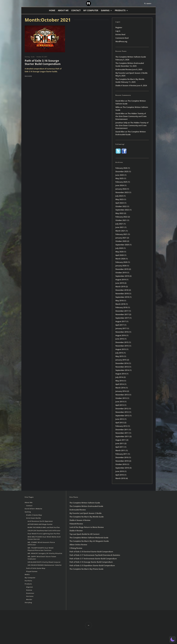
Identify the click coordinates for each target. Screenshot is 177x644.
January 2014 (121, 391)
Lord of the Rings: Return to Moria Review (87, 527)
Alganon (30, 587)
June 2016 (120, 339)
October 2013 (121, 398)
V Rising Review (76, 548)
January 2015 (121, 360)
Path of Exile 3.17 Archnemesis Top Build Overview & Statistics (95, 555)
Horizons (30, 596)
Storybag (28, 602)
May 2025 (119, 178)
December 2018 (122, 290)
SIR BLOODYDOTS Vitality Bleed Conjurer (44, 562)
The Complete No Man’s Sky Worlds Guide (87, 517)
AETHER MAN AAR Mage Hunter (40, 524)
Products (120, 10)
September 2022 (122, 210)
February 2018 (121, 307)
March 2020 (120, 259)
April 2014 (120, 384)
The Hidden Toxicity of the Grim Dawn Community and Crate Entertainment (131, 116)
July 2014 (119, 377)
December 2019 (122, 269)
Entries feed (120, 34)
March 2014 (120, 388)
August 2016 (121, 335)
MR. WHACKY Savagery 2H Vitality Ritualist (45, 553)
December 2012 (122, 409)
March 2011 (120, 450)
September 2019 (122, 276)
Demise (29, 590)
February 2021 (121, 234)
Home (52, 10)
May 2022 (119, 213)
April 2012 (120, 423)
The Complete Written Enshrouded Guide (86, 506)
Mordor (29, 599)
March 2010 (120, 478)
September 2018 (122, 297)
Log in (118, 31)
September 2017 (122, 318)
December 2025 (122, 171)
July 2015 (119, 353)
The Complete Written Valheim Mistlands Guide (89, 538)
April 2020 (120, 255)
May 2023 (119, 199)
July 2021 (119, 224)
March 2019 (120, 286)
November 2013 (122, 395)
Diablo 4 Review (76, 531)
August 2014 (121, 374)
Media (27, 574)
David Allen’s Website (33, 509)
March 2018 (120, 304)
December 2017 (122, 311)
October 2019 (121, 273)
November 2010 (122, 461)
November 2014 (122, 367)
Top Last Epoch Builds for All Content (84, 534)
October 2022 (121, 206)
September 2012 (122, 416)
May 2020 (119, 252)
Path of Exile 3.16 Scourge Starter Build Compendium (43, 62)
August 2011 (121, 440)
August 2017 (121, 321)
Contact (76, 10)
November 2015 (122, 346)
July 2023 (119, 196)
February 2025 (121, 182)
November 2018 (122, 293)
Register (119, 27)
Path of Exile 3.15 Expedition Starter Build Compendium (92, 565)
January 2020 (121, 266)
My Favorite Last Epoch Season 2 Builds (131, 73)
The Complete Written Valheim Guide (131, 57)
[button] (172, 639)
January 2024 (121, 189)
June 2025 (120, 175)
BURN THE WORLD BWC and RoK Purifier (44, 527)
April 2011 (120, 447)
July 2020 (119, 248)
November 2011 (122, 433)
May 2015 (119, 356)
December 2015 (122, 342)
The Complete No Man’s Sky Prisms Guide (86, 569)
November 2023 (122, 192)
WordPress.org (121, 41)
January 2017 (121, 328)
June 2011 (120, 443)
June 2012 (120, 419)
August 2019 (121, 279)
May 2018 (119, 300)
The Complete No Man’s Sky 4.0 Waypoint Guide (89, 541)
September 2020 (122, 245)
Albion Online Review (78, 545)
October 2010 (121, 464)
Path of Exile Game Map (36, 568)
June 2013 (120, 402)
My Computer (91, 10)
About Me (63, 10)
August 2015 (121, 349)
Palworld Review (76, 524)
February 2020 (121, 262)
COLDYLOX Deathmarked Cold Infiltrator (44, 531)
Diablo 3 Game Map (34, 515)
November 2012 (122, 412)
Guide (33, 57)
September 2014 (122, 370)
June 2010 (120, 471)
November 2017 (122, 314)
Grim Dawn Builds (33, 518)
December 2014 (122, 363)
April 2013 (120, 405)
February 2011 (121, 454)
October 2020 (121, 241)
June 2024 (120, 185)
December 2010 (122, 457)
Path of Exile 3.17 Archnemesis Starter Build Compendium (93, 559)
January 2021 (121, 238)
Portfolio (28, 581)
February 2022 (121, 217)
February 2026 (121, 168)
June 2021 (120, 227)
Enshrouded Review (124, 69)
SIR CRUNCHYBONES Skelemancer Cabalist (45, 565)
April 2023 (120, 203)
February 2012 (121, 426)
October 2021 (121, 220)
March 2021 (120, 231)
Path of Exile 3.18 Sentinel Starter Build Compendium (91, 552)
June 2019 (120, 283)
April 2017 (120, 325)
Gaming (105, 10)
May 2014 (119, 381)
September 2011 (122, 436)
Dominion (30, 593)
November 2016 (122, 332)
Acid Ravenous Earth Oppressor (40, 521)
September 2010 (122, 468)
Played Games (32, 571)
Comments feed (122, 38)
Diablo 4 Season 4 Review (126, 85)
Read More (28, 76)
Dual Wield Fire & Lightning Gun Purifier (44, 534)
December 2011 (122, 430)
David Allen (120, 101)
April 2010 (120, 475)
